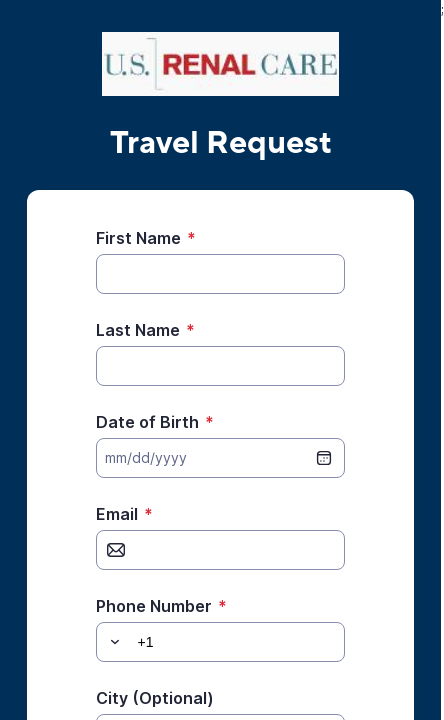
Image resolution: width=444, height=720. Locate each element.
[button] (112, 642)
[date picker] (324, 458)
